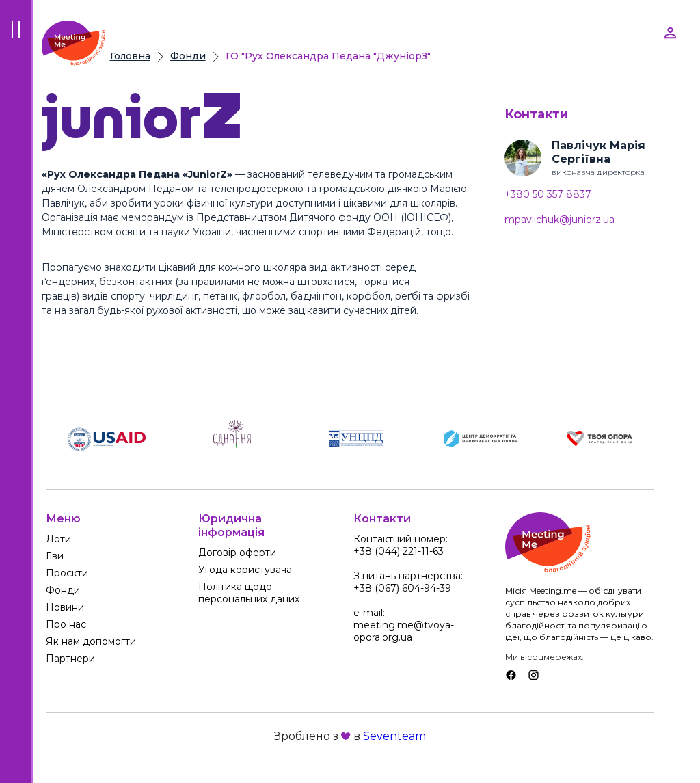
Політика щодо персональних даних (249, 593)
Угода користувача (245, 570)
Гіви (55, 556)
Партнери (70, 659)
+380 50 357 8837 (548, 195)
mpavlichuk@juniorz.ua (560, 220)
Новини (65, 607)
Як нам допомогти (91, 641)
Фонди (188, 56)
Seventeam (394, 736)
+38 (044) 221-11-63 (399, 551)
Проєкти (67, 573)
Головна (130, 56)
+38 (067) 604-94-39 (402, 588)
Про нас (66, 624)
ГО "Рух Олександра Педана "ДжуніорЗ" (328, 56)
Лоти (58, 539)
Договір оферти (237, 553)
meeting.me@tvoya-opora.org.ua (404, 631)
